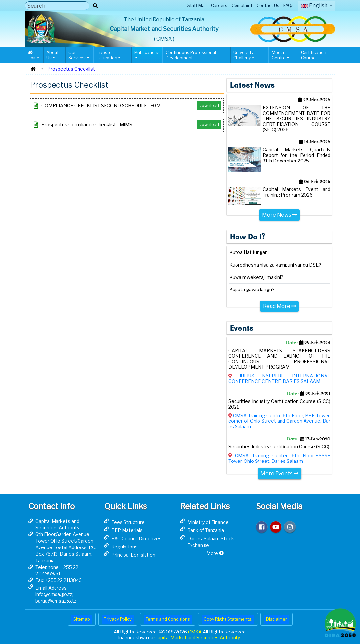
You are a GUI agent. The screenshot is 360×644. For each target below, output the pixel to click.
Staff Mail (197, 5)
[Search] (57, 6)
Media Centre (279, 55)
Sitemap (82, 619)
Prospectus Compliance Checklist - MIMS (127, 125)
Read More (280, 306)
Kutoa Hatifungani (249, 252)
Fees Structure (128, 522)
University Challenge (244, 55)
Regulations (124, 547)
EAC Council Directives (136, 538)
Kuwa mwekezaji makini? (256, 277)
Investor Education (107, 55)
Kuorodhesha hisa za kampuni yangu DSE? (275, 265)
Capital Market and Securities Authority (198, 638)
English (315, 5)
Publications (147, 52)
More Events (279, 473)
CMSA (195, 632)
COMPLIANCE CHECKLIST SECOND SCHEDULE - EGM (127, 106)
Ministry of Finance (208, 522)
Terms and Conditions (168, 619)
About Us (53, 55)
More (215, 553)
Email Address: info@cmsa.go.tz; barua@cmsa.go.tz (56, 594)
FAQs (289, 5)
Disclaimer (277, 619)
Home (34, 55)
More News (280, 215)
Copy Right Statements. (228, 619)
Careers (219, 5)
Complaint (242, 5)
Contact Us (268, 5)
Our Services (77, 55)
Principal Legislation (133, 555)
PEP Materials (127, 530)
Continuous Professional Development (191, 55)
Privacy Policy (118, 619)
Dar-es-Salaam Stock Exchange (211, 542)
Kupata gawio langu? (252, 290)
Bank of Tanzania (206, 530)
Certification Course (314, 55)
